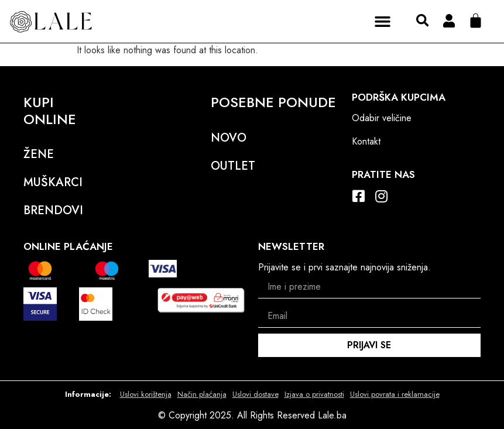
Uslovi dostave (256, 394)
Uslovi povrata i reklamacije (395, 394)
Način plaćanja (202, 394)
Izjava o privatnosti (314, 394)
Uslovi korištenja (146, 394)
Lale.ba (332, 415)
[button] (383, 21)
